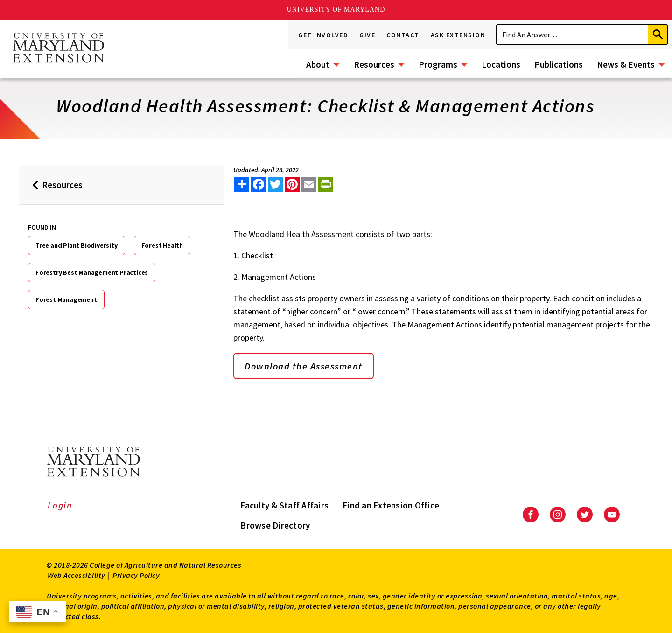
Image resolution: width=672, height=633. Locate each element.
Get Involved (323, 35)
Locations (501, 64)
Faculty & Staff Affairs (284, 505)
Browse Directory (275, 525)
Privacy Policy (136, 575)
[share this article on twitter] (275, 184)
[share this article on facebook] (259, 184)
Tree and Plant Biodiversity (77, 245)
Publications (559, 64)
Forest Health (162, 245)
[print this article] (326, 184)
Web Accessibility (77, 575)
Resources (374, 64)
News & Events (626, 64)
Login (60, 505)
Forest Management (66, 299)
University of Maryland (336, 10)
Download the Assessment (304, 366)
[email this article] (309, 184)
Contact (403, 35)
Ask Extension (458, 35)
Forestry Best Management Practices (92, 272)
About (318, 64)
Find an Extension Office (391, 505)
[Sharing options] (242, 184)
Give (367, 35)
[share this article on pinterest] (292, 184)
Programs (438, 64)
